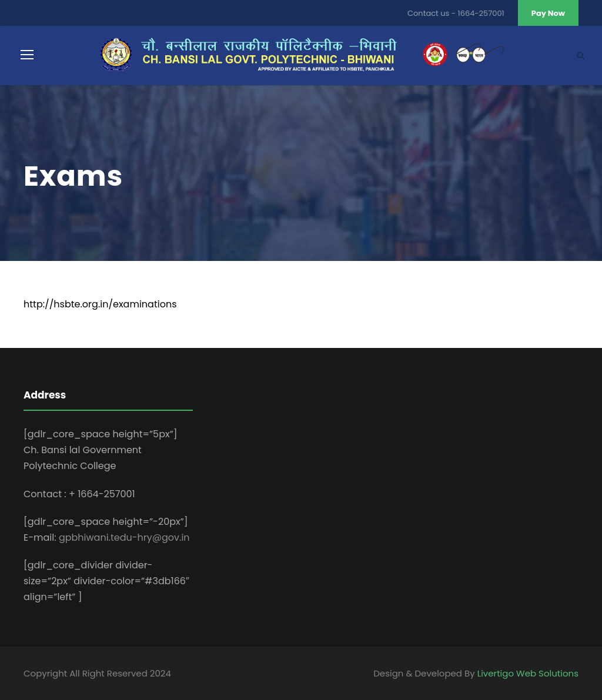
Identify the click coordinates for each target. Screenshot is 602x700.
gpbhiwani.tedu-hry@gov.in (124, 537)
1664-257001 (481, 13)
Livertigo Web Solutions (528, 673)
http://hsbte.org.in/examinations (100, 304)
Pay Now (548, 13)
